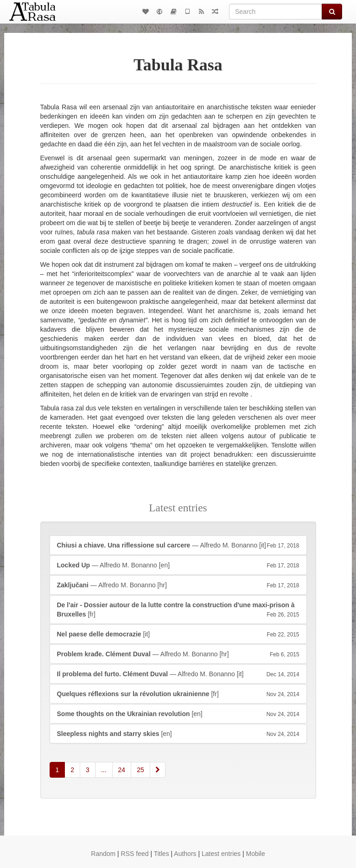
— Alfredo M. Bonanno (178, 545)
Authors (185, 854)
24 (122, 770)
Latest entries (221, 854)
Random (103, 854)
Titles (162, 854)
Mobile (255, 854)
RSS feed (135, 854)
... (104, 770)
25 (140, 770)
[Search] (276, 12)
